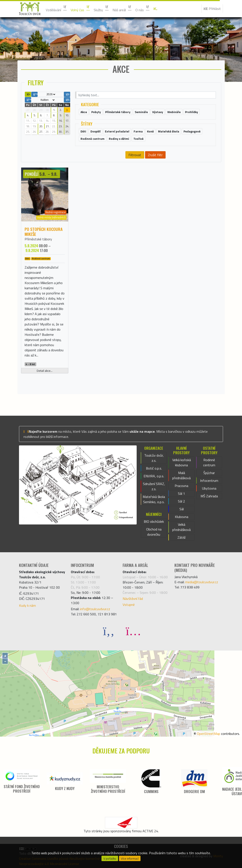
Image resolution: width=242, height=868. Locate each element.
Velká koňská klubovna (182, 462)
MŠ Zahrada (209, 496)
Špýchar (209, 473)
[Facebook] (109, 631)
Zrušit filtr (155, 155)
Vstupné (129, 605)
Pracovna (181, 486)
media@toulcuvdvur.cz (202, 582)
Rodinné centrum (41, 259)
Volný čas (80, 9)
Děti (27, 259)
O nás (143, 9)
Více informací (130, 859)
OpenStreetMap (209, 734)
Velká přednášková (181, 527)
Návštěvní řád (133, 599)
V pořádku (110, 859)
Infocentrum (209, 481)
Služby (101, 9)
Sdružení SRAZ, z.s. (154, 486)
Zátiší (181, 537)
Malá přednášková (181, 475)
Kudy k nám (27, 605)
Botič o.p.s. (154, 468)
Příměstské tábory (38, 239)
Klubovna (182, 517)
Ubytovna (209, 488)
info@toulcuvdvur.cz (95, 609)
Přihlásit (212, 9)
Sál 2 (181, 501)
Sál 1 (181, 493)
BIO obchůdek (154, 521)
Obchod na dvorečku (154, 532)
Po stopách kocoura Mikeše (44, 232)
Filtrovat (135, 155)
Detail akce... (45, 371)
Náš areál (122, 9)
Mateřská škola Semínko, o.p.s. (154, 499)
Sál (182, 509)
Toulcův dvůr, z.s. (154, 458)
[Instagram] (133, 631)
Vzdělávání (56, 9)
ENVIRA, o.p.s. (154, 476)
